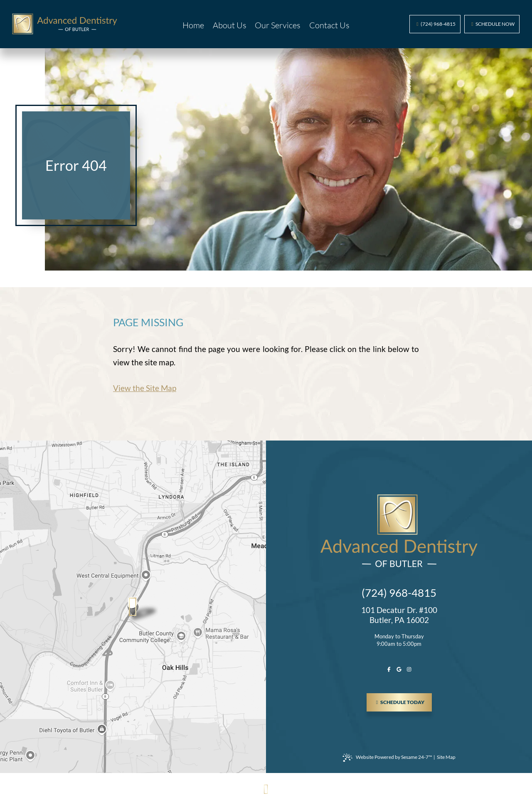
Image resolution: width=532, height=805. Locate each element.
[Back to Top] (266, 789)
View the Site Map (145, 388)
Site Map (446, 757)
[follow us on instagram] (409, 670)
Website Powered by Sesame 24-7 (387, 758)
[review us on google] (399, 670)
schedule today (403, 699)
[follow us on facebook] (389, 670)
